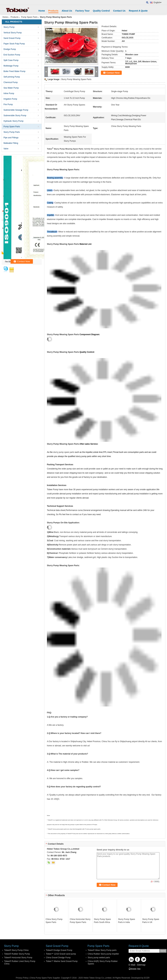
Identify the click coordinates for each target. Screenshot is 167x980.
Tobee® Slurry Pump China (16, 950)
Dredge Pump (10, 49)
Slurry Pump (9, 27)
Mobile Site (135, 969)
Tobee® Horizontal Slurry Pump (18, 958)
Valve (6, 149)
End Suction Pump (12, 55)
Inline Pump (9, 93)
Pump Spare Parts (29, 17)
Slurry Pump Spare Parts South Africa (102, 921)
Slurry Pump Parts (12, 132)
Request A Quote (138, 11)
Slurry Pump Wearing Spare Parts (76, 79)
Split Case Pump (11, 60)
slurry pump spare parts (64, 452)
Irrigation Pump (10, 99)
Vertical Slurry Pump (13, 33)
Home (42, 11)
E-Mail (132, 965)
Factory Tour (83, 11)
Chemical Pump (11, 82)
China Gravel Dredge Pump (58, 958)
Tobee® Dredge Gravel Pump (59, 950)
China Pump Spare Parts (41, 978)
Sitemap (141, 965)
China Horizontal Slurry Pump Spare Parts (80, 921)
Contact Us (119, 11)
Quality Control (101, 11)
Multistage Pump (11, 66)
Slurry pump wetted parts (99, 958)
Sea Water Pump (11, 88)
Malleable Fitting (11, 143)
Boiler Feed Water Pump (14, 71)
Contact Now (113, 73)
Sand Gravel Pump (12, 38)
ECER (147, 978)
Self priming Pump (12, 77)
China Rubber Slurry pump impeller (103, 954)
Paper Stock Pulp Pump (14, 44)
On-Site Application (69, 523)
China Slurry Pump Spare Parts (54, 921)
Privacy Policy (22, 978)
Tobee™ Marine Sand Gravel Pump (62, 961)
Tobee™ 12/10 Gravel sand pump (61, 954)
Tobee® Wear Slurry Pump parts (102, 950)
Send (163, 951)
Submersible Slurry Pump (15, 116)
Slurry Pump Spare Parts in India (127, 921)
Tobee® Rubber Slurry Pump (17, 954)
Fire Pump (8, 104)
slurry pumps (58, 153)
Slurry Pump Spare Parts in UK (151, 921)
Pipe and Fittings (11, 138)
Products (53, 11)
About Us (67, 11)
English (158, 3)
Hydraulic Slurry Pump (13, 121)
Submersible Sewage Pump (16, 110)
